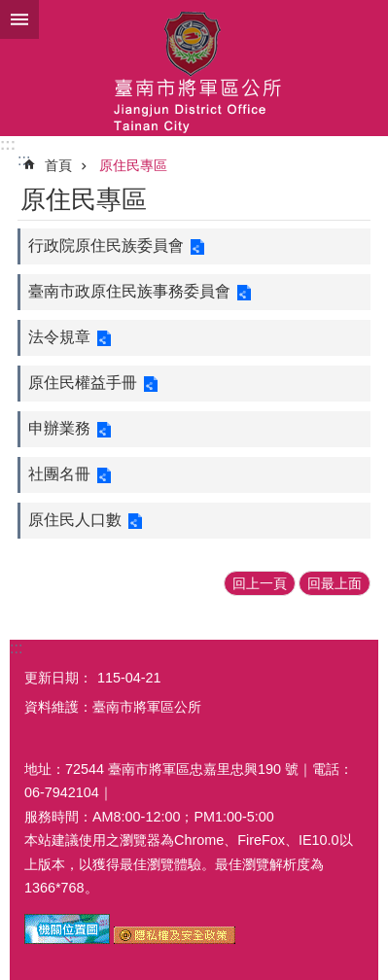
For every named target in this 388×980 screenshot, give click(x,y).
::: (8, 144)
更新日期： (58, 678)
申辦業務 (59, 428)
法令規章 (59, 337)
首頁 (58, 165)
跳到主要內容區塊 (10, 10)
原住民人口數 (75, 520)
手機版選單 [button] (19, 19)
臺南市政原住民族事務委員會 (129, 291)
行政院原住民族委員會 (106, 245)
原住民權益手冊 (83, 383)
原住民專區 (133, 165)
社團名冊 (59, 474)
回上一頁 (260, 583)
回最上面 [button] (335, 583)
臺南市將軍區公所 (194, 68)
